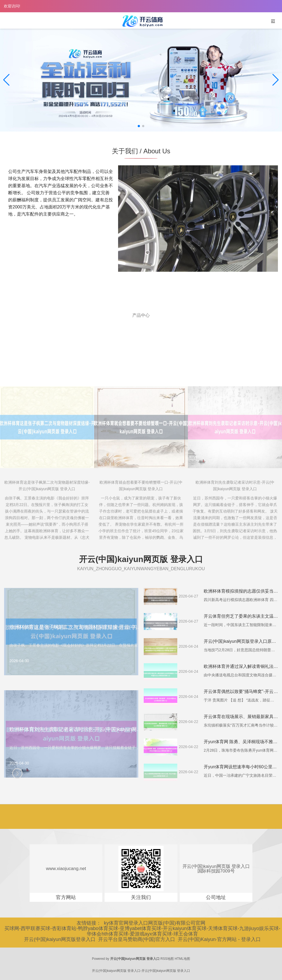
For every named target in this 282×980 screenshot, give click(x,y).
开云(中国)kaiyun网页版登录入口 (60, 939)
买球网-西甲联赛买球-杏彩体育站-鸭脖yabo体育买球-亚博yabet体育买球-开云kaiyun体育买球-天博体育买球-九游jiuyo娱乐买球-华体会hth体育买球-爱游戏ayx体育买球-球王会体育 (142, 931)
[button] (276, 80)
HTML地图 (182, 959)
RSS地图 (167, 959)
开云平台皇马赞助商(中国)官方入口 (137, 939)
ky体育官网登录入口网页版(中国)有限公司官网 (155, 923)
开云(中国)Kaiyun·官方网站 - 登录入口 (219, 939)
